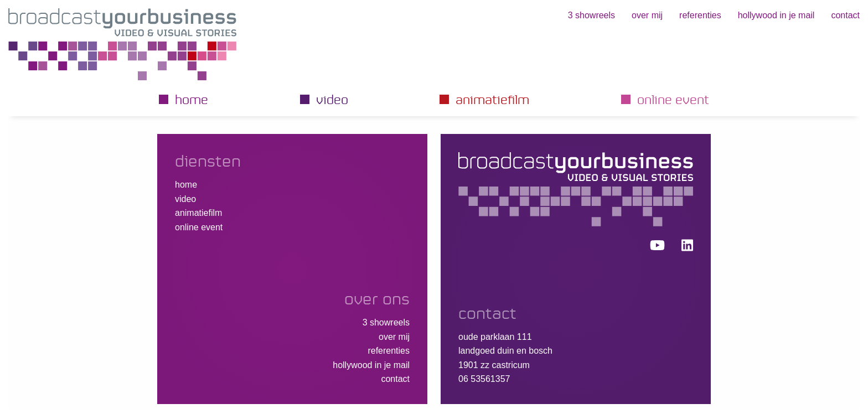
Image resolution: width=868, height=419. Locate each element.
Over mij (647, 15)
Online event (673, 99)
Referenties (700, 15)
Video (332, 99)
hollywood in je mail (776, 15)
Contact (845, 15)
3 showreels (591, 15)
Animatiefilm (492, 99)
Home (192, 99)
